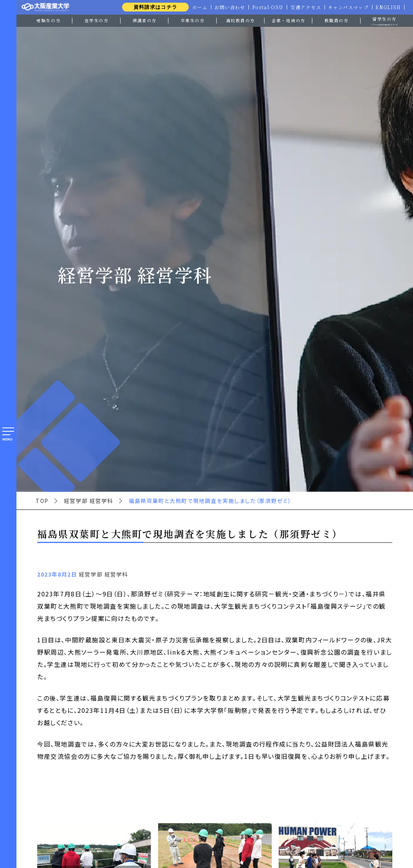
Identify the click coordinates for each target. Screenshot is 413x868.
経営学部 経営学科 (89, 501)
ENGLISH (388, 7)
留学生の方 (384, 21)
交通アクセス (304, 7)
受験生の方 (48, 20)
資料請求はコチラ (152, 7)
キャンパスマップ (348, 7)
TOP (42, 501)
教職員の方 (337, 20)
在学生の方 (97, 20)
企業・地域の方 (289, 20)
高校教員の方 (241, 20)
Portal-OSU (266, 7)
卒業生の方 (193, 20)
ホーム (197, 7)
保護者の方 (144, 20)
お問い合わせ (227, 7)
